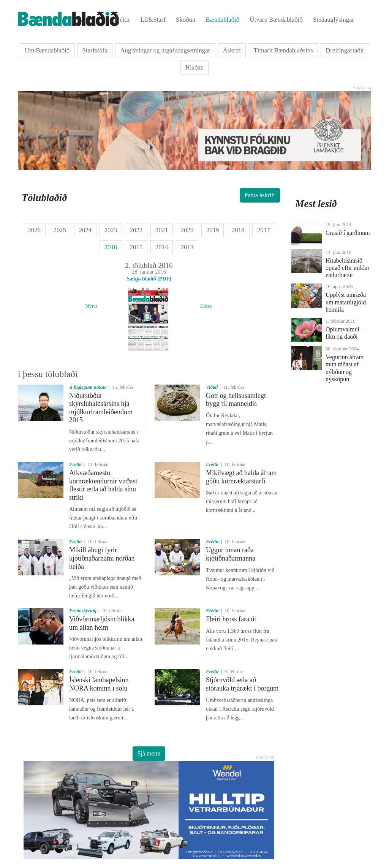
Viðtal (212, 387)
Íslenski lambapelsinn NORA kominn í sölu (99, 684)
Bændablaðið (223, 20)
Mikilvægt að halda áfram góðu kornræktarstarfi (241, 477)
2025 (60, 230)
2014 (162, 247)
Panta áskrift (260, 195)
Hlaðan (194, 67)
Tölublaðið (44, 198)
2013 (187, 247)
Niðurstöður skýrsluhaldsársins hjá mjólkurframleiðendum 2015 (101, 408)
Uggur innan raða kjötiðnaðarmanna (231, 554)
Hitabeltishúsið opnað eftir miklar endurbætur (348, 268)
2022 (136, 230)
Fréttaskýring (83, 611)
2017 (264, 230)
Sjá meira (149, 753)
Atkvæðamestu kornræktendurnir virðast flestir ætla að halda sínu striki (103, 485)
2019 (213, 230)
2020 (187, 230)
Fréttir (122, 20)
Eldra (206, 306)
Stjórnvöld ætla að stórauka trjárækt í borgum (242, 684)
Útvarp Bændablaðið (276, 20)
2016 (111, 247)
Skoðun (186, 20)
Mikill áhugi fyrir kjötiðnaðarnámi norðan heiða (102, 558)
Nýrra (91, 306)
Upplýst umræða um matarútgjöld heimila (346, 302)
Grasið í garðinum (348, 233)
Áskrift (232, 50)
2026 (34, 230)
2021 (162, 230)
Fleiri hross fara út (231, 619)
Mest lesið (316, 204)
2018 (238, 230)
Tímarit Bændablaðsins (283, 50)
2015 (136, 247)
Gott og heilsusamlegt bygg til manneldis (236, 400)
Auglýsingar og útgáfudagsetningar (165, 50)
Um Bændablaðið (47, 50)
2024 (85, 230)
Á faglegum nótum (88, 387)
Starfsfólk (95, 50)
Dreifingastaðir (345, 50)
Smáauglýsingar (334, 20)
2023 (111, 230)
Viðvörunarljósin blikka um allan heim (102, 623)
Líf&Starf (153, 20)
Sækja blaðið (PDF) (149, 279)
